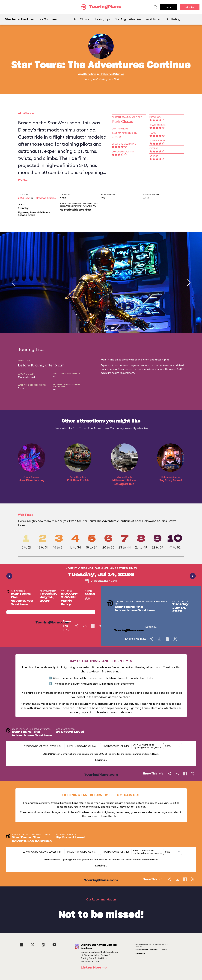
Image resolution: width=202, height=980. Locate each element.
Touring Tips (102, 19)
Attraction (89, 74)
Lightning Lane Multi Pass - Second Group (34, 214)
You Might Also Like (128, 19)
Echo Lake (24, 198)
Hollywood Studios (112, 74)
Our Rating (173, 19)
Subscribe (190, 7)
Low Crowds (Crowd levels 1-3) (42, 746)
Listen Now (95, 968)
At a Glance (82, 19)
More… (23, 180)
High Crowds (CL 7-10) (116, 746)
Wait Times (153, 19)
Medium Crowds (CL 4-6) (82, 746)
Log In (168, 7)
